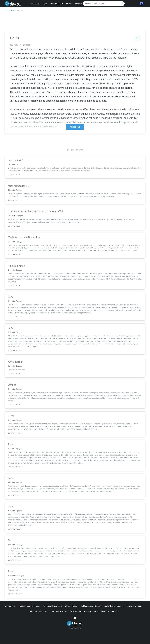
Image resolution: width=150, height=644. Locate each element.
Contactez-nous (10, 606)
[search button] (122, 4)
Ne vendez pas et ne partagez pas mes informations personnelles (94, 611)
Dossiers (69, 4)
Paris (20, 10)
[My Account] (141, 4)
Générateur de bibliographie (30, 606)
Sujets (45, 4)
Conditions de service (59, 611)
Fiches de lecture (56, 4)
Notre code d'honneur (135, 606)
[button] (137, 39)
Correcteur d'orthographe (53, 606)
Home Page (10, 10)
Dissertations (35, 4)
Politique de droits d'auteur (91, 606)
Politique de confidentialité (38, 611)
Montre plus (75, 127)
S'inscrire (78, 4)
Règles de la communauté (114, 606)
